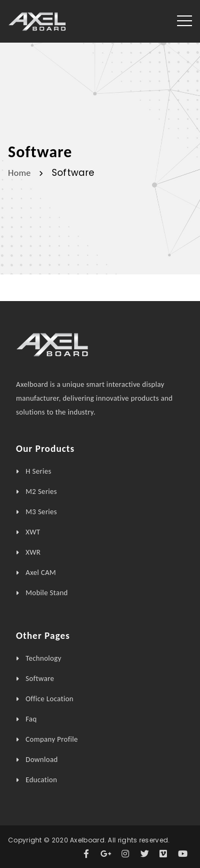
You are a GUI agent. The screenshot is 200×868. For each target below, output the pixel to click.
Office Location (50, 699)
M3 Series (41, 512)
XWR (33, 552)
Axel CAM (41, 573)
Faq (31, 719)
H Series (38, 471)
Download (42, 760)
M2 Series (41, 492)
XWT (33, 532)
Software (40, 679)
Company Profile (52, 739)
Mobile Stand (47, 593)
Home (19, 172)
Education (41, 780)
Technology (43, 658)
